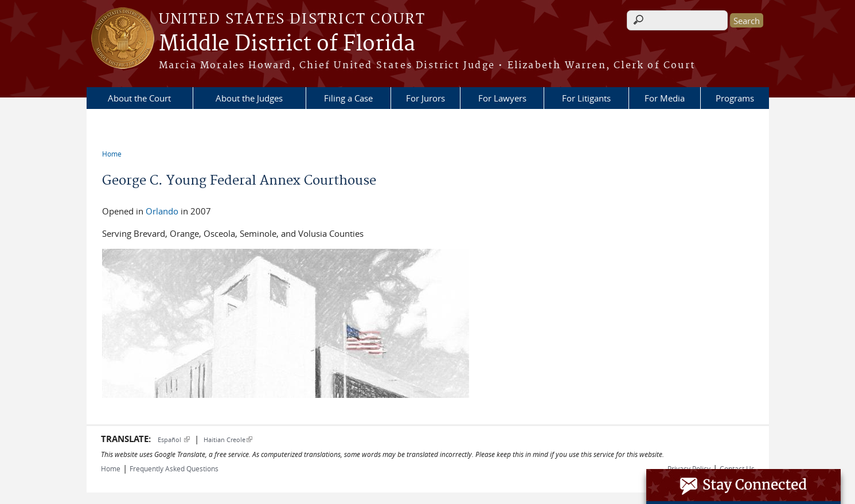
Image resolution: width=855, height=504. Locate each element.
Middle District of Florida (287, 44)
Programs (735, 98)
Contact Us (737, 468)
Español (174, 439)
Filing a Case (348, 98)
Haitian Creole (228, 439)
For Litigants (586, 98)
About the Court (139, 98)
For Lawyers (502, 98)
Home (112, 154)
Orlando (162, 211)
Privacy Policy (689, 468)
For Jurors (425, 98)
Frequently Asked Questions (174, 468)
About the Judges (249, 98)
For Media (665, 98)
